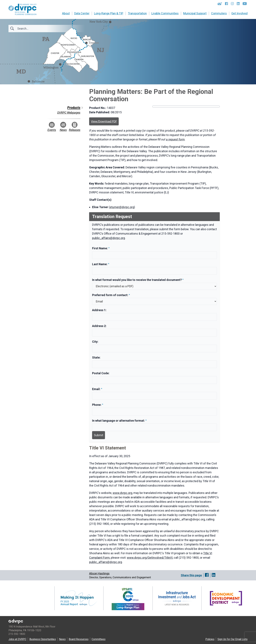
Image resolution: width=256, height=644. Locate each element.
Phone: (97, 405)
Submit (99, 435)
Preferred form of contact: (110, 295)
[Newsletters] (220, 4)
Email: (97, 389)
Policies (210, 639)
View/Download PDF (104, 121)
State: (96, 357)
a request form (175, 139)
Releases (75, 127)
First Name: (100, 248)
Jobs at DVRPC (17, 639)
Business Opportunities (43, 639)
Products (74, 108)
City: (95, 342)
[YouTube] (245, 4)
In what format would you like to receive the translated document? (137, 280)
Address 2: (99, 326)
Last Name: (100, 264)
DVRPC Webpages (69, 113)
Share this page (191, 575)
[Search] (35, 29)
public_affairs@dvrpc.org (108, 238)
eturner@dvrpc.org (122, 207)
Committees (99, 639)
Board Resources (79, 639)
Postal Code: (101, 373)
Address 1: (99, 310)
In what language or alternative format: (118, 421)
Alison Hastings (99, 573)
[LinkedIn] (238, 4)
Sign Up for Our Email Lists (232, 639)
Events (52, 127)
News (63, 127)
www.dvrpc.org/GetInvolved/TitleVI (150, 558)
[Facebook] (226, 4)
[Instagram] (232, 4)
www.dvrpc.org (122, 493)
